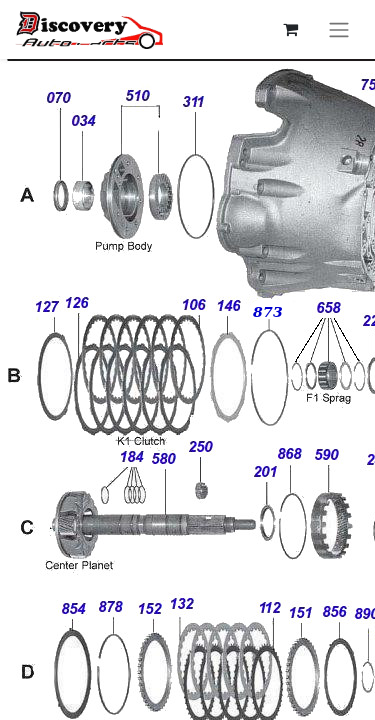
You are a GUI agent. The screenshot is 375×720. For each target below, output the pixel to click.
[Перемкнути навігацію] (339, 29)
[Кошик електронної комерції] (290, 29)
